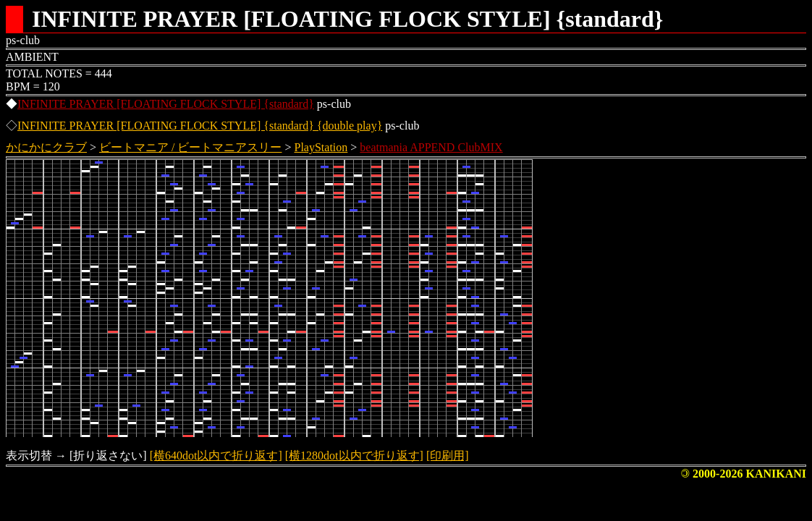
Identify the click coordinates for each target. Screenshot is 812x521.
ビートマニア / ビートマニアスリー (190, 147)
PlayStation (321, 147)
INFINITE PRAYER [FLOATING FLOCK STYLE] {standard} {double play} (200, 126)
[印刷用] (448, 456)
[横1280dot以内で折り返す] (354, 456)
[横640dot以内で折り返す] (216, 456)
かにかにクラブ (46, 147)
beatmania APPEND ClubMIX (431, 147)
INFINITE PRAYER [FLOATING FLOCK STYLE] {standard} (166, 104)
